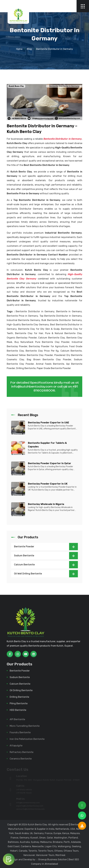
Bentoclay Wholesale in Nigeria (46, 504)
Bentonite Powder (46, 547)
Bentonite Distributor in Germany (63, 139)
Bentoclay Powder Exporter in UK (48, 484)
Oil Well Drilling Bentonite (46, 574)
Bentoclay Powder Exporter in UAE (49, 423)
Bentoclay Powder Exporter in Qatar (50, 463)
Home (19, 49)
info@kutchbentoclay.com (32, 387)
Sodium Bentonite (46, 556)
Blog (29, 49)
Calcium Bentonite (46, 565)
